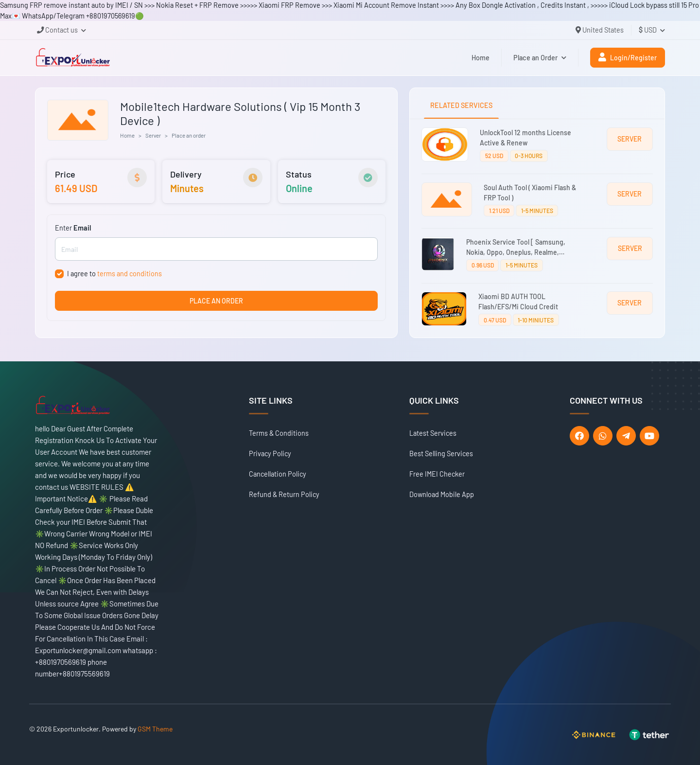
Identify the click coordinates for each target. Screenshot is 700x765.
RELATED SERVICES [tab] (461, 105)
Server (153, 135)
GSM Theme (155, 729)
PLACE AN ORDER (216, 301)
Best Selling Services (441, 454)
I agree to (114, 274)
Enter (73, 228)
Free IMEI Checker (437, 474)
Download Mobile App (442, 494)
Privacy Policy (270, 454)
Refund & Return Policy (284, 494)
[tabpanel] (537, 228)
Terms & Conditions (279, 433)
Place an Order (540, 58)
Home (481, 58)
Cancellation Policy (278, 474)
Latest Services (433, 433)
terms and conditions (130, 274)
